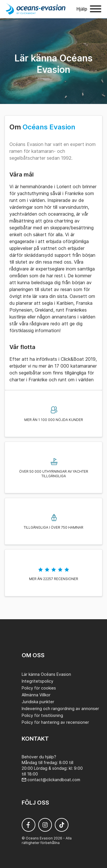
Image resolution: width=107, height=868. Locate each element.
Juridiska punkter (38, 702)
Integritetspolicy (38, 681)
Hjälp (82, 9)
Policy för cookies (39, 688)
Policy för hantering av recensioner (55, 722)
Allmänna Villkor (36, 695)
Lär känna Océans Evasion (46, 674)
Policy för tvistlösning (42, 715)
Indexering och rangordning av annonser (60, 708)
